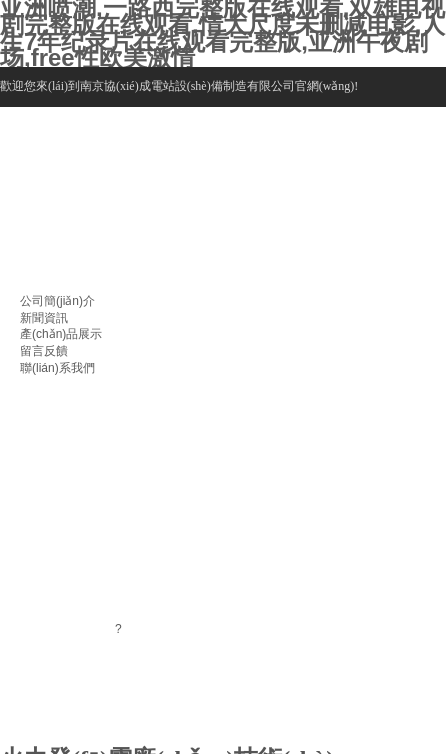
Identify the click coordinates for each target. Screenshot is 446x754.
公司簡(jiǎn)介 (57, 301)
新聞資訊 (44, 318)
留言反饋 (44, 351)
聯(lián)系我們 (57, 368)
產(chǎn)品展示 (61, 334)
